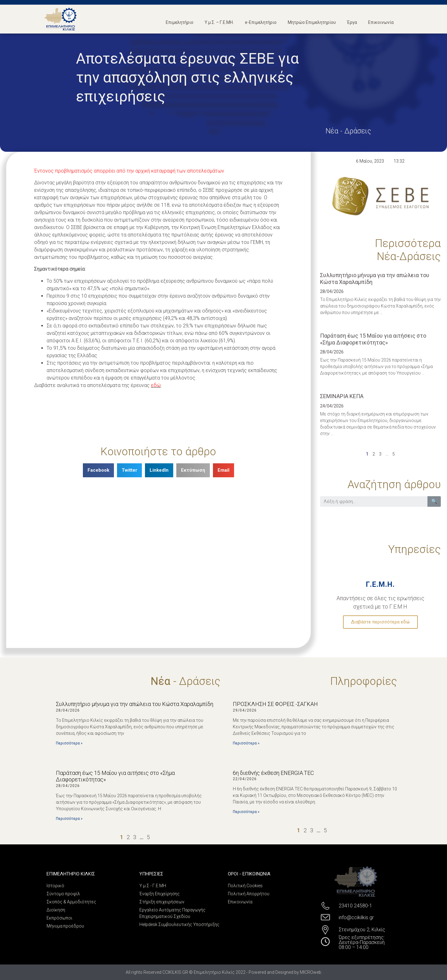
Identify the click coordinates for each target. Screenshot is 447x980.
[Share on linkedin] (159, 470)
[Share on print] (193, 470)
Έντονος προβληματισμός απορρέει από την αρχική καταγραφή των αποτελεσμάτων (129, 171)
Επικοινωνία (381, 22)
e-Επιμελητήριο (261, 22)
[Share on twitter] (129, 470)
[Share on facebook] (98, 470)
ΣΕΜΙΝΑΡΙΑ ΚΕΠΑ (342, 396)
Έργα (352, 22)
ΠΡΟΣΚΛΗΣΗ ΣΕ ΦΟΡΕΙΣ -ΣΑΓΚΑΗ (275, 704)
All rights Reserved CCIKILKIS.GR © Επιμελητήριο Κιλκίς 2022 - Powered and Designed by (213, 972)
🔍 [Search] (434, 501)
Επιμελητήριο (180, 22)
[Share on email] (223, 470)
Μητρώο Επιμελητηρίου (312, 22)
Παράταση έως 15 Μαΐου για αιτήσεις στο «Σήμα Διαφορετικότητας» (373, 339)
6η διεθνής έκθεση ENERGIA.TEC (273, 773)
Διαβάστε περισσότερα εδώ (380, 622)
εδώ (156, 385)
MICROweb (311, 972)
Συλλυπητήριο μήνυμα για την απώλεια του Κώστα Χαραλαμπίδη (135, 704)
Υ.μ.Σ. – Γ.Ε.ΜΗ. (219, 22)
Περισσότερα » (69, 743)
